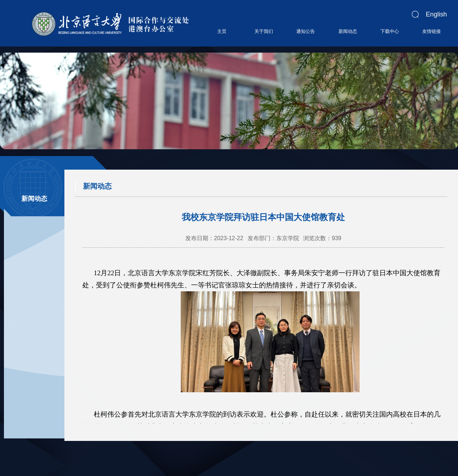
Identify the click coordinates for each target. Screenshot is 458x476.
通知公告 (306, 31)
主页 (222, 31)
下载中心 (390, 31)
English (436, 14)
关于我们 (264, 31)
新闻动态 (348, 31)
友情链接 (432, 31)
